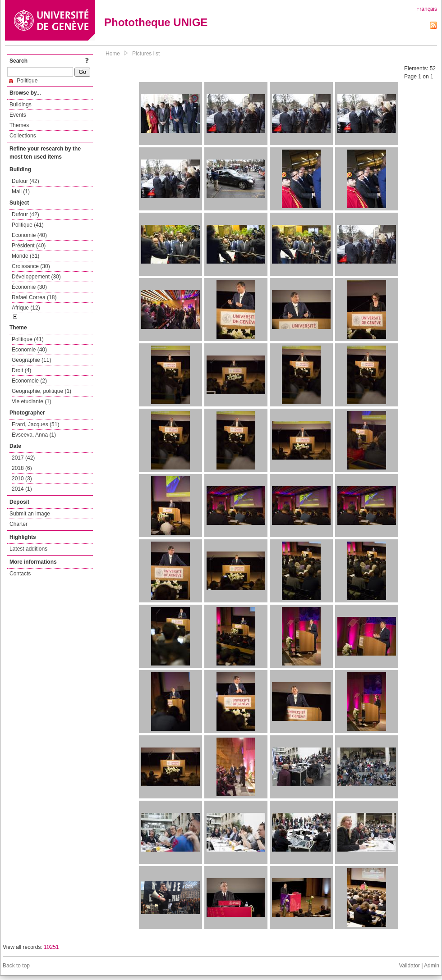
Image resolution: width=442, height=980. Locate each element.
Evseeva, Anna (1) (34, 435)
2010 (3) (22, 479)
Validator (409, 966)
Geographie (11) (31, 360)
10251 (51, 947)
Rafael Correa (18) (34, 297)
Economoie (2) (29, 381)
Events (18, 115)
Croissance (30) (31, 266)
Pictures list (146, 54)
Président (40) (29, 246)
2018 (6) (22, 468)
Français (427, 9)
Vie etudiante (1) (32, 401)
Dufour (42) (25, 181)
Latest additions (28, 549)
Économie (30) (29, 287)
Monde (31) (25, 256)
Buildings (21, 105)
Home (113, 54)
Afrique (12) (26, 308)
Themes (19, 125)
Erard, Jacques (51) (35, 424)
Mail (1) (21, 191)
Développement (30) (36, 277)
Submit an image (30, 514)
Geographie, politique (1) (41, 391)
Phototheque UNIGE (156, 22)
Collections (23, 136)
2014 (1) (22, 489)
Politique (23, 81)
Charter (18, 524)
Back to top (16, 966)
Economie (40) (29, 235)
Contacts (20, 574)
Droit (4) (21, 370)
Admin (432, 966)
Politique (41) (28, 225)
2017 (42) (23, 458)
